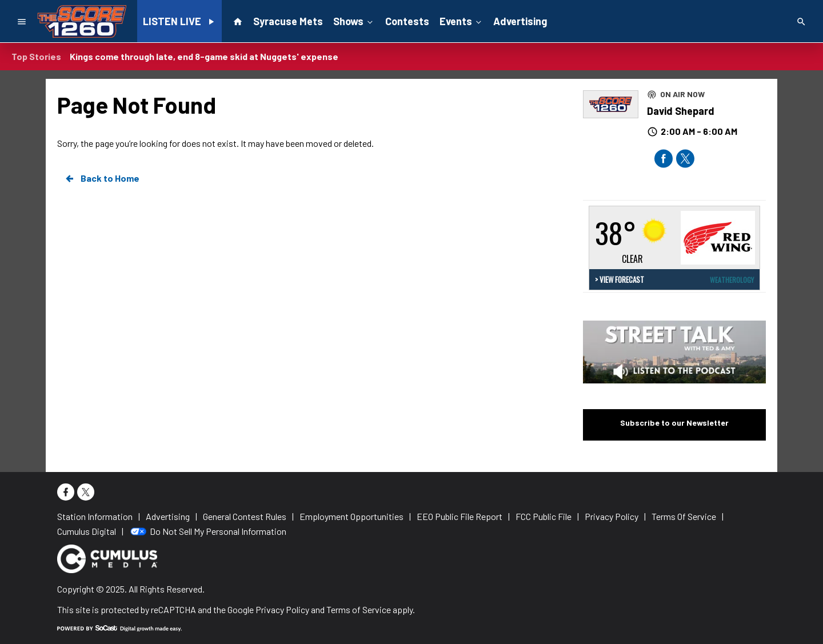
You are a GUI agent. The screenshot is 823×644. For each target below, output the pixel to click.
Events (462, 21)
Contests (407, 21)
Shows (354, 21)
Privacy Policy (282, 609)
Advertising (520, 21)
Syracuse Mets (288, 21)
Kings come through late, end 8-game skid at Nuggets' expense (204, 56)
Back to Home (102, 178)
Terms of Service (359, 609)
